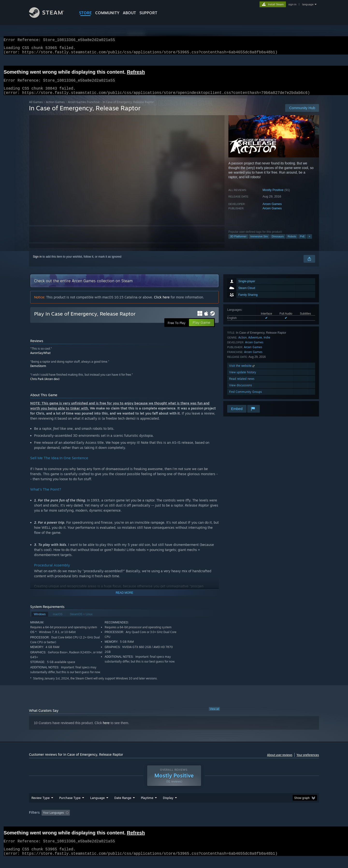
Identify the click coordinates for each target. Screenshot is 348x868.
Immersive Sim (259, 242)
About (129, 13)
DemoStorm (38, 372)
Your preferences (308, 761)
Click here (162, 303)
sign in (292, 4)
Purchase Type (70, 804)
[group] (174, 819)
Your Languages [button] (53, 819)
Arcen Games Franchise (84, 108)
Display (168, 804)
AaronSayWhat (40, 359)
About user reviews (280, 761)
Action (243, 343)
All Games (36, 108)
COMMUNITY (107, 13)
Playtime (147, 804)
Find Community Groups (246, 398)
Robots (292, 242)
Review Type (40, 804)
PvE (302, 242)
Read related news (242, 385)
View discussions (241, 391)
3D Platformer (238, 242)
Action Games (55, 108)
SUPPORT (148, 13)
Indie (267, 343)
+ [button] (309, 242)
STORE (85, 13)
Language (97, 804)
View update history (243, 378)
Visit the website (242, 371)
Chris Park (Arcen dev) (45, 385)
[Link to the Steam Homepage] (47, 17)
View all (214, 715)
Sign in (37, 262)
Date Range (123, 804)
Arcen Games (272, 210)
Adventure (255, 343)
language (308, 4)
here (106, 729)
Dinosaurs (278, 242)
